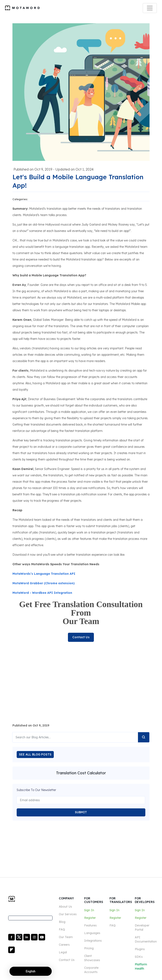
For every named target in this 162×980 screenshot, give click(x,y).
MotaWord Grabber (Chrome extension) (44, 583)
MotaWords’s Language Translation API (44, 574)
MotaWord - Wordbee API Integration (42, 593)
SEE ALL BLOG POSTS (35, 754)
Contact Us (81, 637)
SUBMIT (81, 812)
